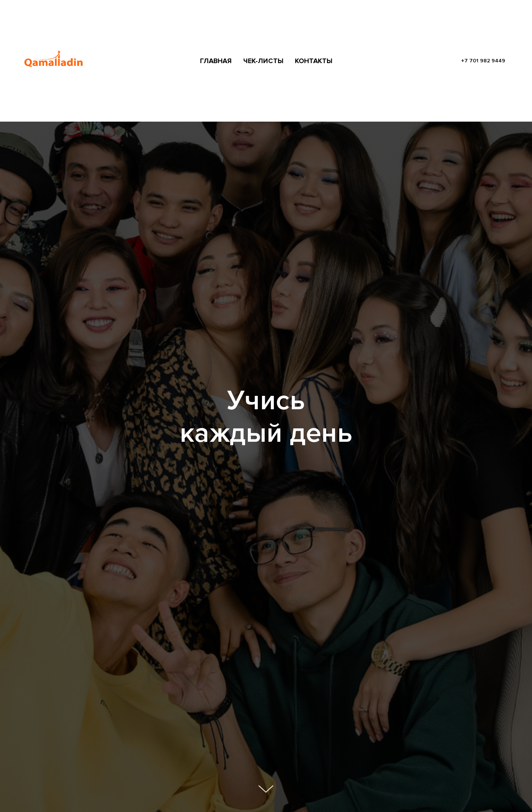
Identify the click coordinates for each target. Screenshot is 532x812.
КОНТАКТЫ (314, 61)
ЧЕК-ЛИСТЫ (263, 61)
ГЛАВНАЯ (216, 61)
